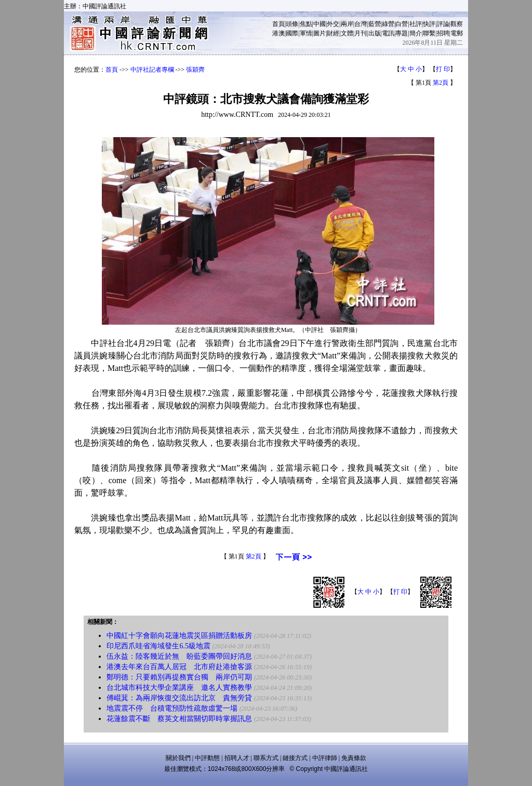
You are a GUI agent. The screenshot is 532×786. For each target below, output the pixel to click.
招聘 (443, 33)
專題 (402, 33)
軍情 (306, 33)
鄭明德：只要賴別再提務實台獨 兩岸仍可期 (179, 677)
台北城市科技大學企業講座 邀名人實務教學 (179, 688)
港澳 (278, 33)
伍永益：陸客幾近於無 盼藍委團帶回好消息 (179, 656)
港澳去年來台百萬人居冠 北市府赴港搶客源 (179, 667)
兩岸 (347, 24)
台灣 (361, 24)
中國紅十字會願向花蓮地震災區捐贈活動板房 (179, 636)
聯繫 (429, 33)
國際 (292, 33)
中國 (320, 24)
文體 (347, 33)
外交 (333, 24)
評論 (443, 24)
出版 (375, 33)
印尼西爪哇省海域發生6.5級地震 (158, 646)
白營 (402, 24)
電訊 (388, 33)
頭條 (292, 24)
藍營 (375, 24)
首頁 (278, 24)
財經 (333, 33)
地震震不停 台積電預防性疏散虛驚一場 (172, 708)
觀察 (457, 24)
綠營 (388, 24)
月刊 (361, 33)
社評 (416, 24)
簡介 (416, 33)
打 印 (443, 69)
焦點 (306, 24)
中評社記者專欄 (152, 70)
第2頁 (441, 83)
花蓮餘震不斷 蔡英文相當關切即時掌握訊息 (179, 719)
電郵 (457, 33)
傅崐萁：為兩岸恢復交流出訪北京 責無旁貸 (179, 698)
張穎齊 (195, 70)
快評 (429, 24)
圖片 (320, 33)
